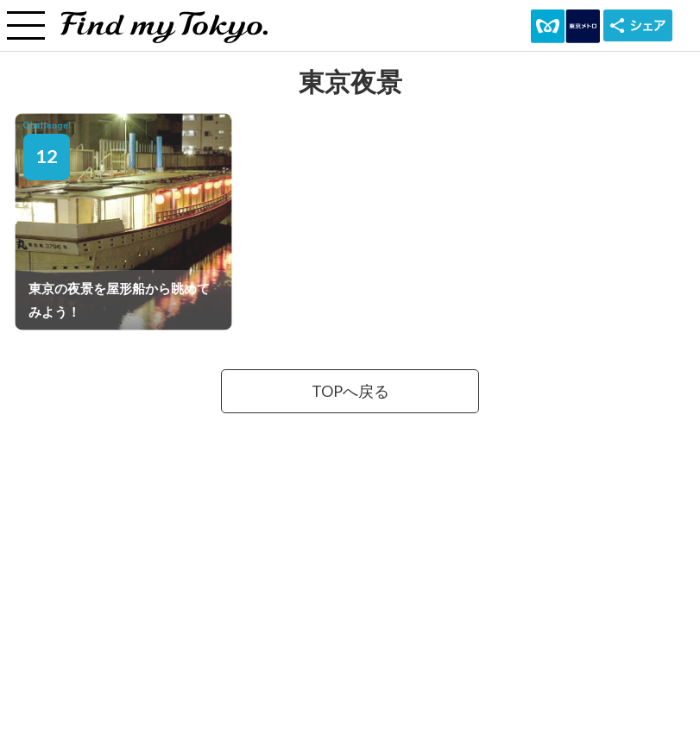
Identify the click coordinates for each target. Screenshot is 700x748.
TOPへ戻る (350, 391)
